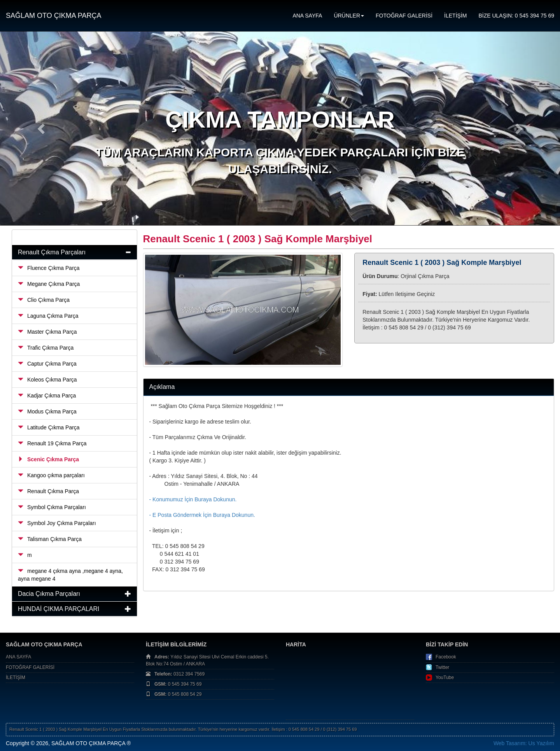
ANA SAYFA (307, 16)
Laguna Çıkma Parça (48, 316)
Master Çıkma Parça (47, 332)
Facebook (446, 657)
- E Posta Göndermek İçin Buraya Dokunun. (202, 515)
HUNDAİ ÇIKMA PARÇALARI (59, 609)
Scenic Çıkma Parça (48, 459)
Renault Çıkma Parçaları (52, 252)
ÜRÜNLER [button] (349, 16)
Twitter (442, 667)
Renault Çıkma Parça (48, 491)
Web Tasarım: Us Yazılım (524, 743)
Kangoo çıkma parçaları (51, 475)
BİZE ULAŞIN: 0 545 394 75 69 (516, 16)
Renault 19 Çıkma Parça (52, 443)
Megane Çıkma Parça (49, 284)
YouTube (445, 677)
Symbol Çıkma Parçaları (52, 507)
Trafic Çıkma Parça (46, 348)
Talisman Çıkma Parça (50, 539)
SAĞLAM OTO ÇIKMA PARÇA (53, 16)
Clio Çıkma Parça (44, 300)
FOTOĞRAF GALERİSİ (404, 16)
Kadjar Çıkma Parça (47, 396)
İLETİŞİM (455, 16)
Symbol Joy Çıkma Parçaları (57, 523)
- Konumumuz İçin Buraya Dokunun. (193, 499)
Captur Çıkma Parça (47, 364)
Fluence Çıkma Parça (49, 268)
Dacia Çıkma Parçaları (49, 594)
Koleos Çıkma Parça (47, 380)
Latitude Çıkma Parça (49, 427)
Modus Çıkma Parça (47, 411)
